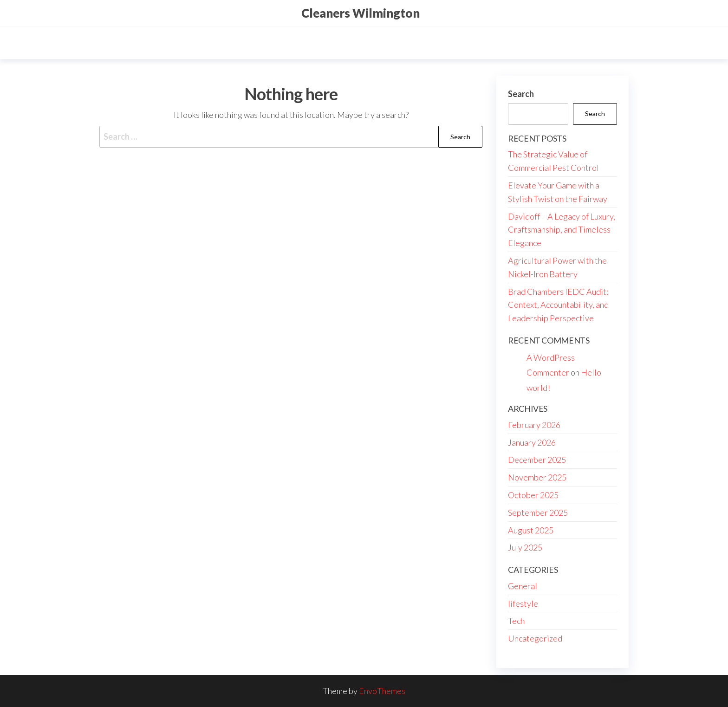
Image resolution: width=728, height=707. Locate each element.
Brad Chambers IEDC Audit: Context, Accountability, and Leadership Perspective (558, 305)
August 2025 (531, 530)
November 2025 (537, 477)
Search (521, 94)
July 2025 (525, 547)
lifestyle (523, 603)
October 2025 (533, 495)
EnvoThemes (382, 691)
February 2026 (534, 425)
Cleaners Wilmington (361, 13)
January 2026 (532, 442)
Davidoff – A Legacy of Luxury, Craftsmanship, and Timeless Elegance (562, 230)
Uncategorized (535, 638)
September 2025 (538, 512)
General (523, 586)
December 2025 (537, 460)
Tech (516, 621)
